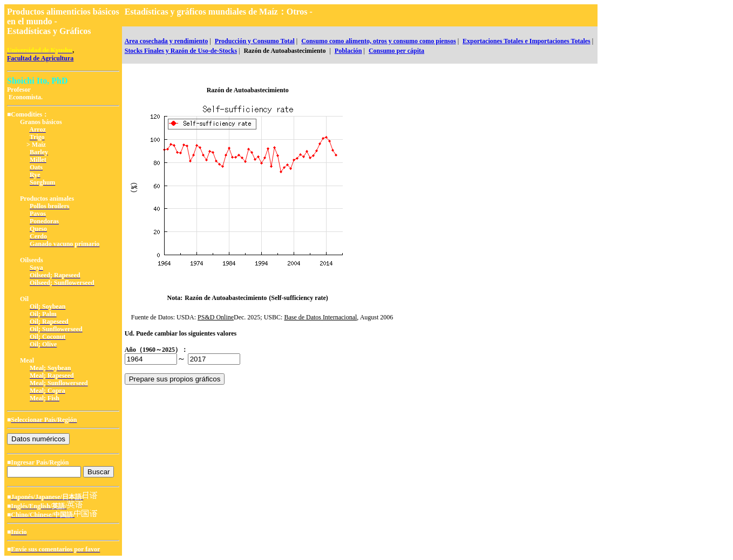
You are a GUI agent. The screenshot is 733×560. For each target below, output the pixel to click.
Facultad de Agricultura (40, 58)
